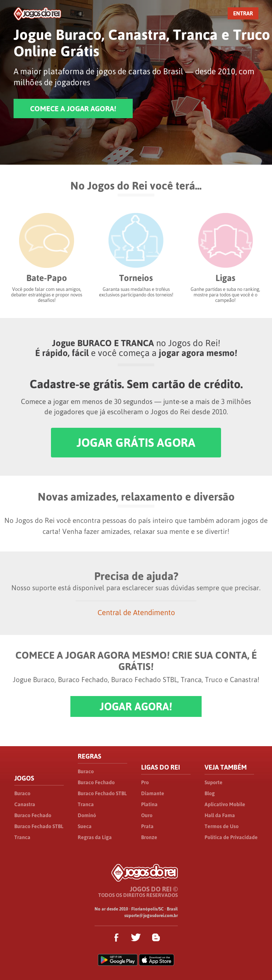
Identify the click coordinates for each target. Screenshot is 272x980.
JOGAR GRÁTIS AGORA (136, 443)
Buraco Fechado (33, 815)
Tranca (22, 837)
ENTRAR (243, 13)
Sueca (85, 826)
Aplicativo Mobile (225, 804)
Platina (149, 804)
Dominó (87, 815)
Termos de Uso (222, 826)
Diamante (153, 793)
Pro (145, 782)
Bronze (149, 837)
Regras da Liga (95, 837)
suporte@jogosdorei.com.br (151, 916)
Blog (210, 793)
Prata (147, 826)
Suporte (214, 782)
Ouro (147, 815)
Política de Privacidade (231, 837)
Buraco (22, 793)
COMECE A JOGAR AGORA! (73, 109)
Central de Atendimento (136, 612)
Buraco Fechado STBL (39, 826)
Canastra (25, 804)
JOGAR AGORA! (136, 706)
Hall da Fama (220, 815)
